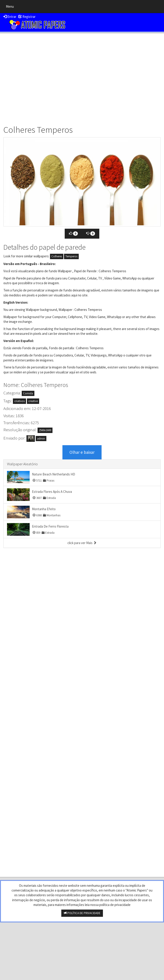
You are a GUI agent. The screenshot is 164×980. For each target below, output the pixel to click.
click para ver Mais (82, 543)
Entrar (10, 17)
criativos (19, 401)
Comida (28, 393)
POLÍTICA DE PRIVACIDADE (82, 913)
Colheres (57, 256)
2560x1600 (45, 430)
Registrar (27, 17)
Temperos (71, 256)
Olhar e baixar (82, 452)
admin (41, 439)
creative (33, 401)
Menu (11, 7)
